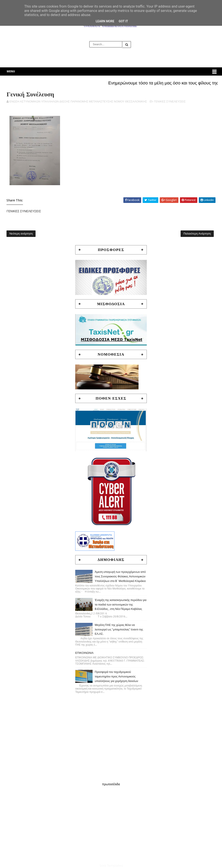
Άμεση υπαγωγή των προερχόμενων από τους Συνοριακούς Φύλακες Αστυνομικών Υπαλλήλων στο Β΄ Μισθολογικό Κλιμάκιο (120, 576)
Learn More (105, 21)
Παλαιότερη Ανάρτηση (197, 234)
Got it (123, 21)
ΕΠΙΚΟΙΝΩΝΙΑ (84, 653)
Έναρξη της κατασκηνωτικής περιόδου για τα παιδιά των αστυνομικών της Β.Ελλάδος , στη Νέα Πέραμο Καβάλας (121, 605)
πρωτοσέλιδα (111, 784)
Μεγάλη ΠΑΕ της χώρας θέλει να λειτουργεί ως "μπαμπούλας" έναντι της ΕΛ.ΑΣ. (119, 629)
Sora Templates (111, 866)
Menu (11, 71)
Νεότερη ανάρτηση (21, 234)
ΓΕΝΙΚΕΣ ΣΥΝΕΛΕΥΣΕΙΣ (170, 101)
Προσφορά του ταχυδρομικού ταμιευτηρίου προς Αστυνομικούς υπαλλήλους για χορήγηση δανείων (116, 676)
